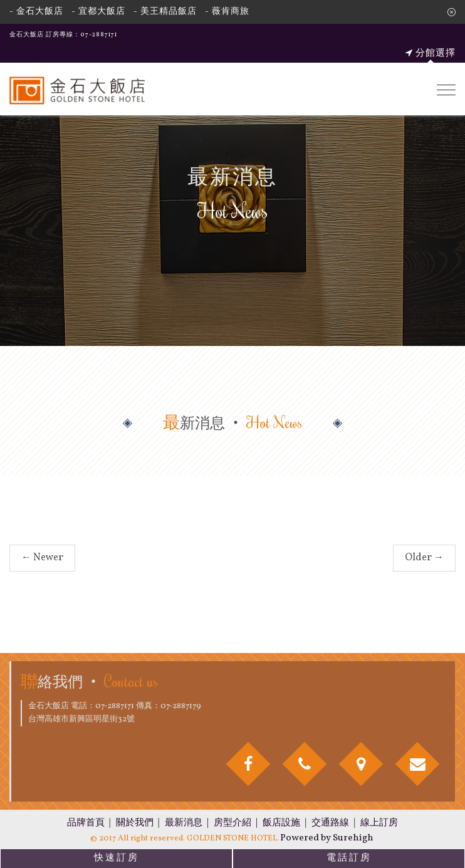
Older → (424, 558)
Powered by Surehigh (327, 838)
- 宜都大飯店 (98, 12)
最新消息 (184, 823)
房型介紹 (232, 823)
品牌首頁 (86, 823)
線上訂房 (379, 823)
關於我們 (135, 823)
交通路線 (330, 823)
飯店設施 (281, 823)
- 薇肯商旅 (227, 12)
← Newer (42, 558)
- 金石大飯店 (36, 12)
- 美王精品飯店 (165, 12)
